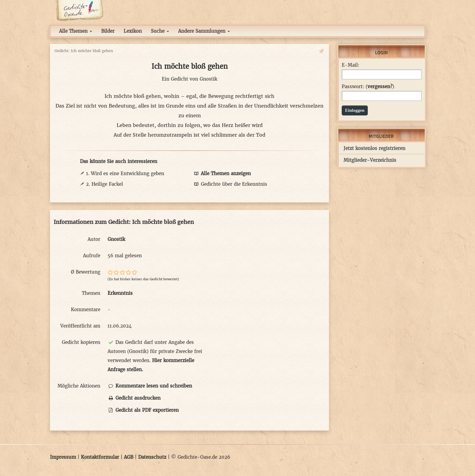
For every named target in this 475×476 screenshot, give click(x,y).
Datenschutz (152, 457)
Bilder (108, 31)
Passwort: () (368, 87)
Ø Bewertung (86, 272)
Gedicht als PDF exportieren (143, 410)
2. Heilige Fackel (105, 184)
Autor (94, 239)
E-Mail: (350, 65)
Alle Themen (76, 31)
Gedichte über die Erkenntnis (230, 184)
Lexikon (133, 31)
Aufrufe (92, 256)
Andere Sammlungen (204, 31)
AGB (129, 457)
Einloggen (355, 110)
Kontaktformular (100, 457)
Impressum (63, 457)
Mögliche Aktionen (79, 386)
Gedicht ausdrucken (134, 398)
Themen (91, 293)
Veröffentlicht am (80, 326)
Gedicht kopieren (81, 342)
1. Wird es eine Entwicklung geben (125, 173)
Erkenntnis (120, 293)
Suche (160, 31)
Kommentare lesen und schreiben (150, 386)
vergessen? (380, 87)
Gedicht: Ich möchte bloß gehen (84, 51)
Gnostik (208, 79)
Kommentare (86, 310)
